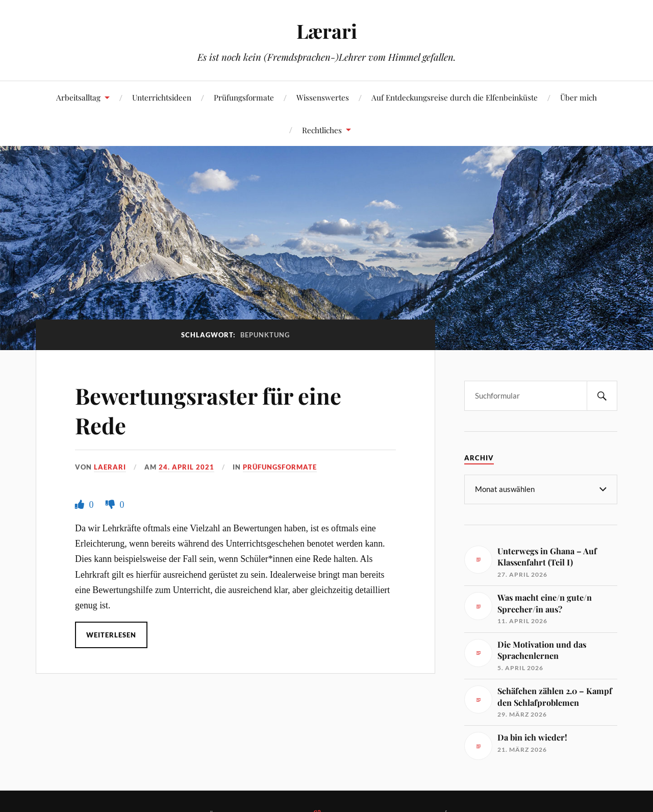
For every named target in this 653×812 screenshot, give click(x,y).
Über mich (579, 97)
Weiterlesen (111, 635)
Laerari (110, 467)
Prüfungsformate (244, 97)
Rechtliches (322, 130)
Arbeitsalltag (78, 97)
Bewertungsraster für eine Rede (211, 410)
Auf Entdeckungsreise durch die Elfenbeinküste (455, 97)
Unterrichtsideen (162, 97)
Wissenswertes (323, 97)
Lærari (327, 31)
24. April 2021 (186, 467)
